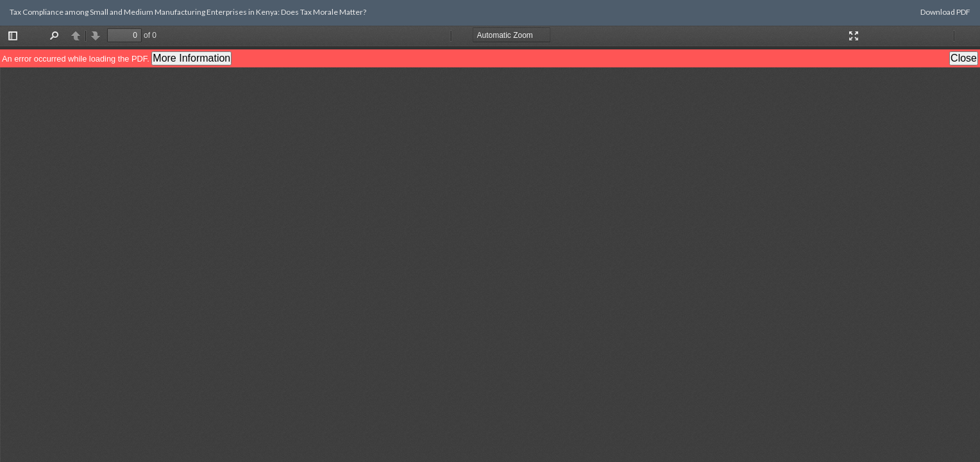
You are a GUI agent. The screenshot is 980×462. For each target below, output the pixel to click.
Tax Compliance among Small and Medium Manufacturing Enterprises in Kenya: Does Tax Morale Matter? (188, 12)
